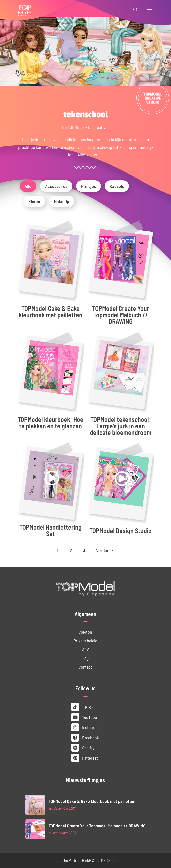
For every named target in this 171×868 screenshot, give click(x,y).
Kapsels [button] (117, 186)
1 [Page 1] (58, 550)
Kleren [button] (34, 201)
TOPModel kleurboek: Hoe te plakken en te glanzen (50, 423)
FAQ (85, 658)
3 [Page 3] (84, 550)
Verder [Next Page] (105, 550)
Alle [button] (28, 186)
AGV (85, 649)
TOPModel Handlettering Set (50, 530)
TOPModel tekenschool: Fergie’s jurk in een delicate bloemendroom (121, 426)
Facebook (85, 738)
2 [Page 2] (71, 550)
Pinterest (85, 758)
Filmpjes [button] (88, 186)
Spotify (83, 748)
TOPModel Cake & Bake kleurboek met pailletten (50, 311)
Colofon (85, 632)
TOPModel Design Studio (121, 531)
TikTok (82, 707)
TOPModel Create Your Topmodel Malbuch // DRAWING (121, 315)
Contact (85, 667)
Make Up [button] (61, 201)
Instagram (85, 727)
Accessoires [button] (56, 186)
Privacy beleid (85, 641)
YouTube (84, 717)
